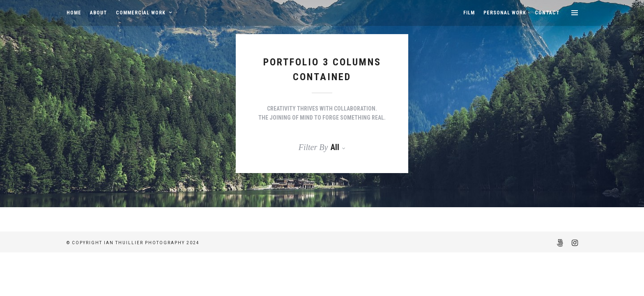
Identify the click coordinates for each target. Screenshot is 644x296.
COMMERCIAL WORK (141, 13)
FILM (469, 13)
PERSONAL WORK (505, 13)
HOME (74, 13)
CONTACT (547, 13)
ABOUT (99, 13)
